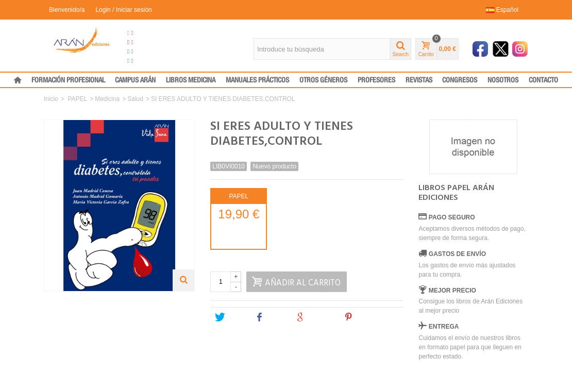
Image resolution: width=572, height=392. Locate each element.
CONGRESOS (460, 80)
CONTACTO (543, 80)
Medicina (107, 99)
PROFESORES (376, 80)
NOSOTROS (503, 80)
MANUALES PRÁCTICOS (257, 80)
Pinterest (364, 317)
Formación (146, 52)
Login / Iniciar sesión (123, 10)
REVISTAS (419, 80)
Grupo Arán (147, 33)
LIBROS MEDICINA (191, 80)
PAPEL (77, 99)
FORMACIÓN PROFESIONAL (68, 80)
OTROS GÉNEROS (323, 80)
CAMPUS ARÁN (135, 80)
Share (271, 317)
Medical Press (151, 61)
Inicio (51, 99)
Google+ (315, 317)
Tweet (230, 317)
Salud (135, 99)
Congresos (146, 42)
